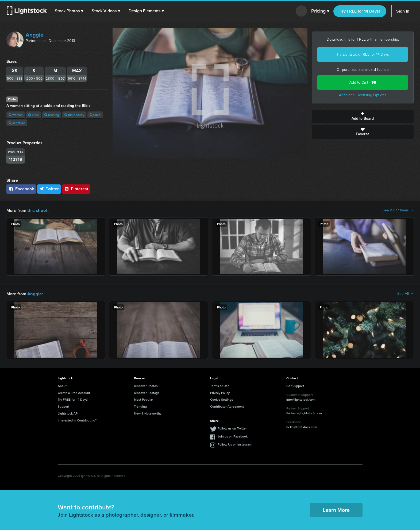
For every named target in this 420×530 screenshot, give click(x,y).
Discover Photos (146, 385)
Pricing (320, 11)
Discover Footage (147, 392)
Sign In (403, 11)
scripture (17, 123)
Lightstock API (68, 413)
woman (16, 115)
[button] (69, 11)
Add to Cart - (363, 82)
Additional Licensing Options (363, 95)
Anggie (34, 35)
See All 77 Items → (398, 210)
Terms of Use (220, 385)
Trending (140, 406)
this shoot (37, 210)
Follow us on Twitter (232, 428)
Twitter (49, 189)
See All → (405, 293)
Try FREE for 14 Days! (360, 11)
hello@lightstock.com (302, 426)
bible (34, 115)
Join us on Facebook (233, 436)
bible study (74, 115)
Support (63, 406)
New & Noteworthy (148, 413)
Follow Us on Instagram (235, 444)
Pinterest (76, 189)
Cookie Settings (222, 399)
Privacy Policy (220, 392)
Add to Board (363, 117)
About (62, 385)
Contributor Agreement (227, 406)
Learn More (336, 509)
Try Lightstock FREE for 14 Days (363, 54)
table (95, 115)
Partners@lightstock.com (304, 413)
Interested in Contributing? (77, 420)
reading (52, 115)
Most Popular (143, 399)
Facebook (21, 189)
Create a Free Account (74, 392)
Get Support (295, 385)
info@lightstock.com (301, 399)
